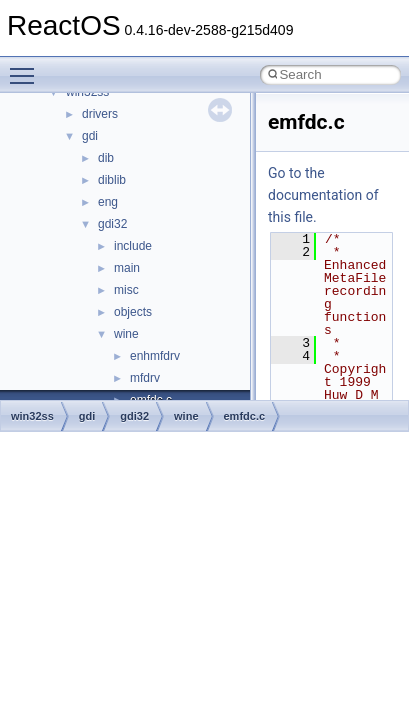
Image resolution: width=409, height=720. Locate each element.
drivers (100, 114)
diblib (112, 180)
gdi (90, 136)
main (127, 268)
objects (133, 312)
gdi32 (112, 224)
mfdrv (145, 378)
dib (106, 158)
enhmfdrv (155, 356)
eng (108, 202)
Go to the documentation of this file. (323, 195)
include (133, 246)
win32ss (32, 416)
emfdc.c (245, 416)
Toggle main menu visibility (27, 67)
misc (126, 290)
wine (126, 334)
